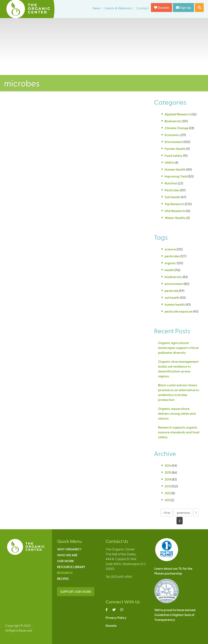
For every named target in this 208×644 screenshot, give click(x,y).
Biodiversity (173, 121)
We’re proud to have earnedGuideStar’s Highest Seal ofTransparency (175, 615)
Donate (161, 7)
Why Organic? (69, 549)
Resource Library (71, 567)
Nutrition (171, 183)
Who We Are (67, 555)
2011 (167, 500)
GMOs (169, 162)
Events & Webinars (119, 8)
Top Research (174, 204)
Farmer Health (175, 149)
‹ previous (183, 512)
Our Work (66, 561)
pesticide (171, 291)
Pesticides (172, 190)
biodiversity (173, 277)
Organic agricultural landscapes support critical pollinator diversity (178, 348)
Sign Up (183, 7)
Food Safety (173, 155)
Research (65, 573)
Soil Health (172, 197)
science (170, 249)
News (97, 8)
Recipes (63, 579)
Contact (143, 8)
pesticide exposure (179, 311)
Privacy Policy (116, 617)
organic (170, 263)
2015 (168, 472)
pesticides (172, 256)
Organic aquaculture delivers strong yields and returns (177, 413)
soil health (172, 297)
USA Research (175, 211)
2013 (168, 486)
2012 (168, 493)
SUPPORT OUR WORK (76, 592)
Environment (174, 142)
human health (175, 304)
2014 (168, 479)
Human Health (175, 169)
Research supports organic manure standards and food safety (179, 432)
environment (174, 284)
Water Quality (175, 218)
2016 (168, 465)
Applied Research (178, 114)
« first (166, 512)
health (169, 270)
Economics (172, 135)
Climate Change (177, 128)
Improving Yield (176, 176)
